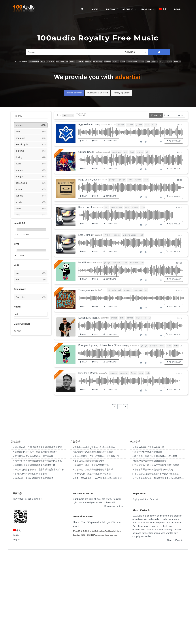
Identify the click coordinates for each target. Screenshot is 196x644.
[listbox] (135, 52)
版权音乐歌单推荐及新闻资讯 (28, 591)
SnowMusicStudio (108, 124)
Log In (178, 9)
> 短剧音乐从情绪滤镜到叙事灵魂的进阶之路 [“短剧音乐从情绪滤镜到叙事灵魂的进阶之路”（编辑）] (34, 556)
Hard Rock (141, 318)
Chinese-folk (132, 61)
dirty (122, 318)
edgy (141, 373)
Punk (130, 180)
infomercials (116, 207)
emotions (138, 290)
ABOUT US (128, 9)
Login (16, 626)
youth (147, 290)
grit (126, 152)
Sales (169, 115)
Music (95, 9)
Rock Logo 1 (85, 207)
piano (141, 61)
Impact (130, 124)
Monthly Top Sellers (122, 93)
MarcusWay (103, 373)
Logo (148, 61)
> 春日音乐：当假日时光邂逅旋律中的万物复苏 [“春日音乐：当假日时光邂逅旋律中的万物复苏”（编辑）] (155, 548)
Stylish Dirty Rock (88, 318)
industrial (156, 124)
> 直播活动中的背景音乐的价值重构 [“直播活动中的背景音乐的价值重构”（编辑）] (30, 565)
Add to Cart (175, 141)
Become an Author (74, 93)
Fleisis (105, 180)
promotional (34, 61)
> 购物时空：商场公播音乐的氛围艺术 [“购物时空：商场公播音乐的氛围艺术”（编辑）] (91, 556)
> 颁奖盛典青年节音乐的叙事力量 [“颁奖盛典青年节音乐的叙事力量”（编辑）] (148, 539)
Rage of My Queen (89, 180)
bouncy (155, 61)
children (168, 61)
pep (106, 207)
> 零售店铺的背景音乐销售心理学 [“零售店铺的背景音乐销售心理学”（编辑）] (89, 552)
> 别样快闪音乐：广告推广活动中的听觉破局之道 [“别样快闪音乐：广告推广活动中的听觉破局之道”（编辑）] (96, 548)
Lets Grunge (85, 235)
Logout (17, 631)
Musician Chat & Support (98, 93)
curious (144, 207)
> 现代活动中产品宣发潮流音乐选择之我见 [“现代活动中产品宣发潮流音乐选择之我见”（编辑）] (93, 543)
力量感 (107, 235)
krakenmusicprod (103, 152)
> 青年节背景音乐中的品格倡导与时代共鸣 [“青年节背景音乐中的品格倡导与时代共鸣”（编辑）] (153, 561)
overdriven (117, 152)
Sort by (157, 115)
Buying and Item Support (145, 591)
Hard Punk (84, 263)
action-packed (62, 61)
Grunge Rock (86, 152)
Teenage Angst (87, 290)
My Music (146, 9)
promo (72, 61)
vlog (161, 61)
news (123, 61)
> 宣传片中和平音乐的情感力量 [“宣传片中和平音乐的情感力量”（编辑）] (147, 543)
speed (138, 180)
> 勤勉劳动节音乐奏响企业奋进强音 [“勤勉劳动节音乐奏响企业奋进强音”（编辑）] (149, 552)
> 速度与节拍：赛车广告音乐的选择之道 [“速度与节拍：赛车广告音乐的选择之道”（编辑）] (92, 565)
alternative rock (115, 290)
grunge (121, 124)
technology (98, 61)
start (127, 207)
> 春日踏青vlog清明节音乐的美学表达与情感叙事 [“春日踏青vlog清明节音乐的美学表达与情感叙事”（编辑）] (156, 565)
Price (181, 115)
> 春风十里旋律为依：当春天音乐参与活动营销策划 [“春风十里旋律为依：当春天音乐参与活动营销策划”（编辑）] (97, 570)
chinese (80, 61)
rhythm (116, 61)
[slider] (15, 229)
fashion (88, 61)
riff (147, 152)
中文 (163, 9)
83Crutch (99, 207)
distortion (134, 263)
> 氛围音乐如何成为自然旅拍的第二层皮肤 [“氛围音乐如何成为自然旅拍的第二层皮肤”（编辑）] (33, 548)
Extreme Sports (130, 235)
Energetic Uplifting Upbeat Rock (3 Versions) (103, 345)
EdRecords (97, 263)
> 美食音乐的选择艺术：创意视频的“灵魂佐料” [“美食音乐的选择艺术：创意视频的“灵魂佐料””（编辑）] (35, 543)
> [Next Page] (125, 407)
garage (122, 180)
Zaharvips (105, 318)
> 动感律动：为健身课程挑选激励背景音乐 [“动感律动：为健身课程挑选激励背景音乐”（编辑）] (93, 561)
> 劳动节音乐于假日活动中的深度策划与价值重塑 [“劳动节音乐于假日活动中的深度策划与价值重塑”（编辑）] (156, 556)
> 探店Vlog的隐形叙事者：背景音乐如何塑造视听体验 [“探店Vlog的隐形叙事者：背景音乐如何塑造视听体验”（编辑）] (38, 561)
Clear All (81, 115)
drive (146, 180)
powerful (177, 61)
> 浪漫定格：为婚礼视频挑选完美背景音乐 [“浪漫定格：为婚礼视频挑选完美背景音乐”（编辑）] (33, 570)
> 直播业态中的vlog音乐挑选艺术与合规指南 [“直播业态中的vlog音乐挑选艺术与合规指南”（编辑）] (94, 539)
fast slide (50, 61)
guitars (139, 124)
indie (169, 345)
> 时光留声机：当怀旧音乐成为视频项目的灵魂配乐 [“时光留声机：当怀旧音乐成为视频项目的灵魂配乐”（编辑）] (37, 539)
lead (132, 152)
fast (176, 345)
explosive (124, 373)
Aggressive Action (88, 124)
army (43, 61)
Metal (144, 263)
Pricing (110, 9)
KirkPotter (102, 290)
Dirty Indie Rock (87, 373)
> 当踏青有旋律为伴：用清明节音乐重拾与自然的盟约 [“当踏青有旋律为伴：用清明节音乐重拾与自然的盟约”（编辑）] (158, 570)
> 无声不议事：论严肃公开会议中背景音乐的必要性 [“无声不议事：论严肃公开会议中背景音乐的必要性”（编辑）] (37, 552)
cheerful (108, 61)
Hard (147, 124)
